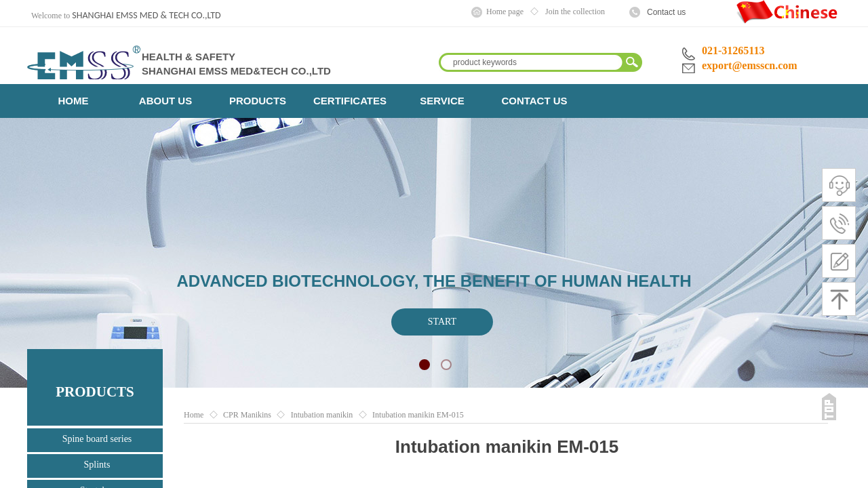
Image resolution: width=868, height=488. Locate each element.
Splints (97, 465)
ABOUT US (165, 101)
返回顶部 (829, 407)
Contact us (666, 12)
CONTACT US (534, 101)
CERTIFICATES (350, 101)
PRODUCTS (258, 101)
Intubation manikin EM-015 (418, 415)
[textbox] (532, 62)
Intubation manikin (322, 415)
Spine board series (97, 439)
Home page (505, 12)
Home (194, 415)
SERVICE (442, 101)
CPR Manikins (247, 415)
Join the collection (575, 12)
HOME (74, 101)
